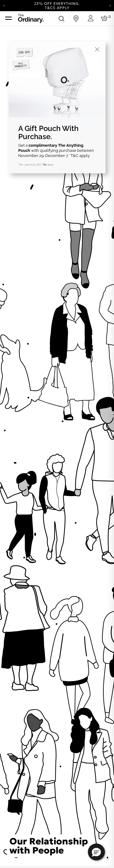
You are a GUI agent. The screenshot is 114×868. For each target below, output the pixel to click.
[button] (96, 852)
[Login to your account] (91, 18)
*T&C (74, 156)
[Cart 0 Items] (105, 18)
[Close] (97, 50)
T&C (45, 165)
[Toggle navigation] (9, 18)
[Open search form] (61, 18)
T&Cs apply (57, 8)
